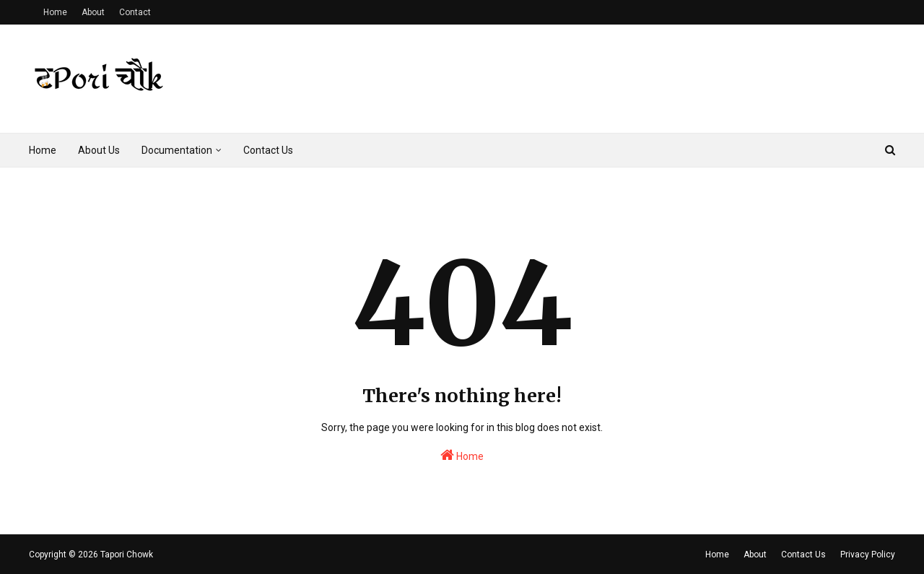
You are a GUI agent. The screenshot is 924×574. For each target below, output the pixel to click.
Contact (135, 12)
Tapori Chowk (127, 555)
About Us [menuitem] (99, 150)
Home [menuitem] (43, 150)
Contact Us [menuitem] (268, 150)
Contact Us (803, 555)
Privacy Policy (868, 555)
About (93, 12)
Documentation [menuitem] (177, 150)
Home (55, 12)
